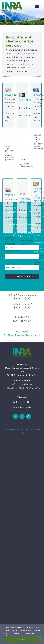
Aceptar (22, 640)
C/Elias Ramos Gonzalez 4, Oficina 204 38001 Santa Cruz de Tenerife (22, 371)
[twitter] (16, 416)
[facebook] (22, 416)
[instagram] (28, 416)
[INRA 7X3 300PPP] (22, 349)
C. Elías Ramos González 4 (22, 335)
